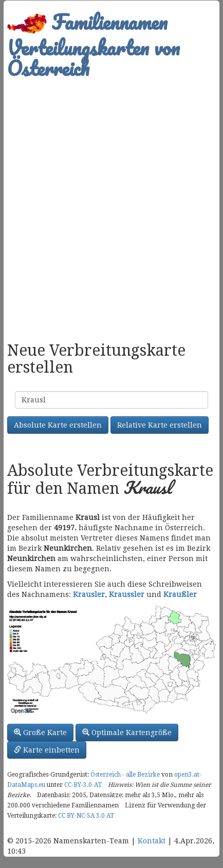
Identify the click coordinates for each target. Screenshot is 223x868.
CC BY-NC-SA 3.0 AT (86, 816)
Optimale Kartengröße (127, 732)
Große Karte (40, 732)
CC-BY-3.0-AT (83, 785)
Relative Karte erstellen (160, 425)
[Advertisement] (112, 205)
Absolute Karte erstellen (58, 425)
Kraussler (127, 594)
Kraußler (180, 594)
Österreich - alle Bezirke (125, 775)
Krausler (89, 594)
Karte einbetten (47, 750)
